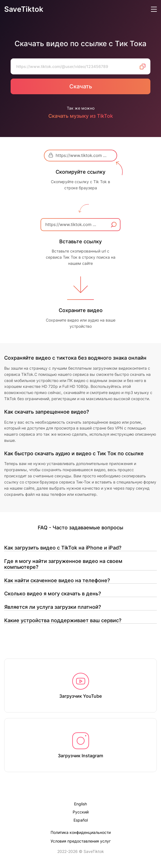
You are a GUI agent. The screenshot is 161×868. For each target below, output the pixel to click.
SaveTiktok (24, 9)
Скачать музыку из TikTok (81, 116)
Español (81, 820)
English (80, 804)
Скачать (81, 86)
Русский (81, 812)
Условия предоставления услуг (81, 841)
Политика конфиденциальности (81, 832)
